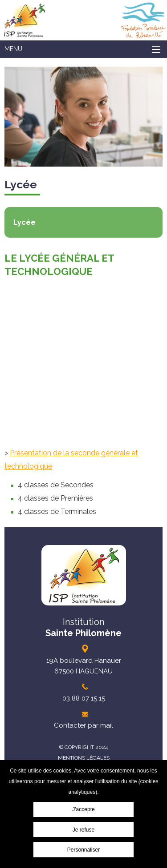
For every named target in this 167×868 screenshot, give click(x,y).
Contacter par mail (83, 725)
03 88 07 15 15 (84, 698)
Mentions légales (84, 758)
